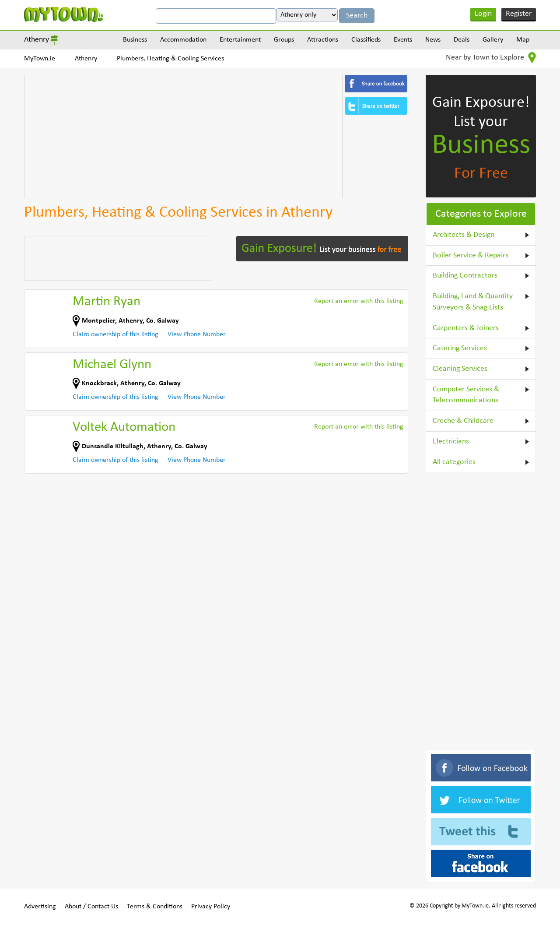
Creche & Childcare (463, 421)
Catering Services (460, 348)
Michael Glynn (112, 365)
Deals (462, 40)
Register (519, 14)
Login (483, 14)
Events (403, 40)
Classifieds (366, 40)
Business (135, 40)
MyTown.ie (40, 59)
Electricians (451, 441)
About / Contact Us (91, 907)
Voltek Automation (124, 427)
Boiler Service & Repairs (471, 255)
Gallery (493, 40)
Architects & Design (464, 235)
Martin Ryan (107, 302)
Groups (284, 40)
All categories (454, 462)
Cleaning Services (460, 369)
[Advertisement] (183, 137)
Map (523, 40)
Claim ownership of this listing (115, 334)
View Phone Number (197, 334)
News (433, 40)
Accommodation (183, 40)
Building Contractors (465, 276)
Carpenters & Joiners (466, 328)
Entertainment (240, 40)
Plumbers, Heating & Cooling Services (170, 59)
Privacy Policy (211, 907)
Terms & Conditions (155, 907)
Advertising (40, 907)
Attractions (323, 40)
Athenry (37, 40)
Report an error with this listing (359, 301)
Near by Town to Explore (491, 58)
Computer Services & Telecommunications (466, 395)
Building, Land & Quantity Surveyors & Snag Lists (473, 302)
